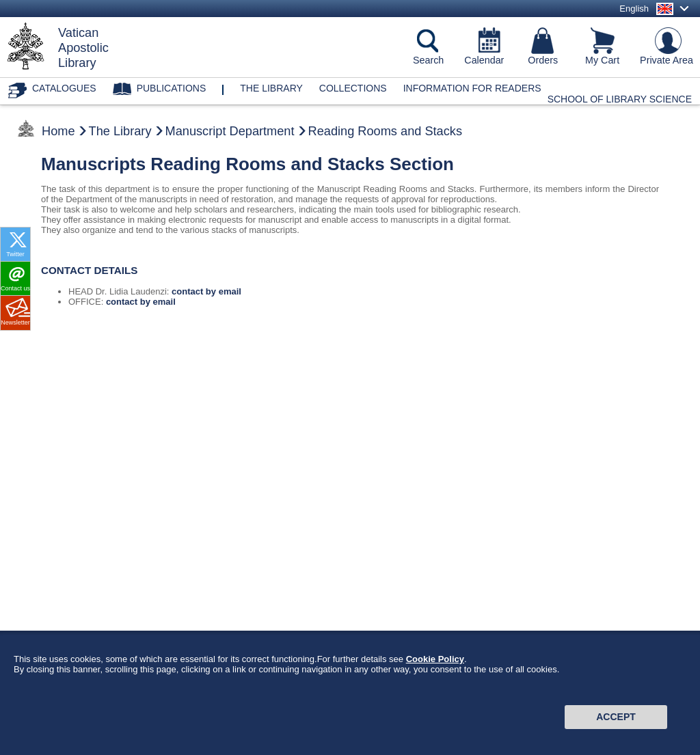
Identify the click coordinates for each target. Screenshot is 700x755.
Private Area (667, 60)
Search (428, 60)
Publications (172, 88)
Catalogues (64, 88)
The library (271, 88)
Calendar (484, 60)
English (634, 9)
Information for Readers (472, 88)
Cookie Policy (435, 667)
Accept (616, 726)
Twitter (15, 254)
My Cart (602, 60)
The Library (120, 131)
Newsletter (15, 322)
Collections (353, 88)
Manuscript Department (230, 131)
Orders (543, 60)
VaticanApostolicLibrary (83, 48)
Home (58, 131)
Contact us (15, 288)
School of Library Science (620, 99)
